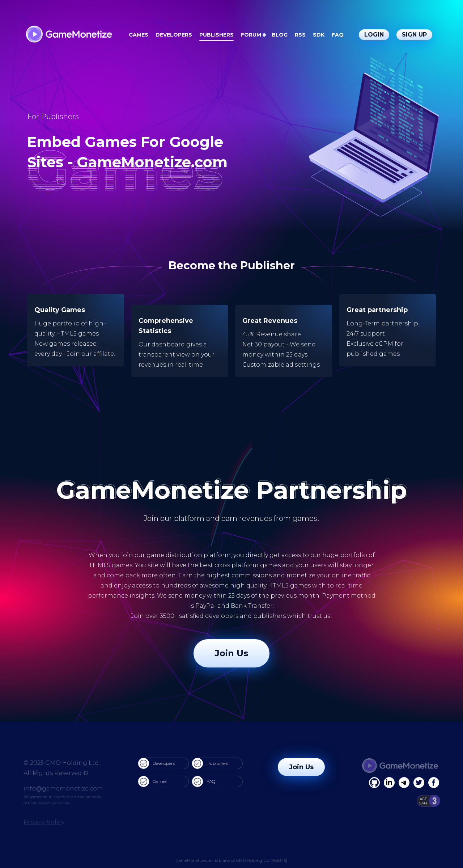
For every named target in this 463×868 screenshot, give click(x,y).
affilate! (105, 354)
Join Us (231, 653)
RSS (300, 35)
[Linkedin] (404, 783)
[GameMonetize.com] (69, 35)
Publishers (216, 35)
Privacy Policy (44, 822)
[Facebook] (374, 783)
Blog (280, 35)
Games (139, 35)
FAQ (338, 35)
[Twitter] (419, 783)
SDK (319, 35)
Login (374, 35)
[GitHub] (434, 783)
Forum (251, 35)
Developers (174, 35)
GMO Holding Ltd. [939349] (262, 860)
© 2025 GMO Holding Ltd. (62, 763)
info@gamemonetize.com (63, 789)
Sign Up (414, 35)
